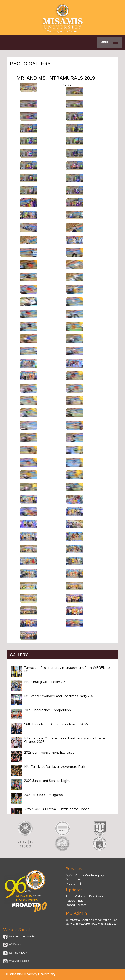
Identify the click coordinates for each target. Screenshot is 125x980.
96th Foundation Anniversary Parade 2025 (56, 724)
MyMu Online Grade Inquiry (85, 875)
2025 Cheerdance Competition (48, 710)
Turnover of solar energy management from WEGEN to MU (67, 669)
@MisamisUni (18, 953)
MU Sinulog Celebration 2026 (46, 682)
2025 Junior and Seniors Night (47, 781)
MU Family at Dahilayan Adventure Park (55, 767)
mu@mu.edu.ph (81, 920)
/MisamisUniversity (21, 936)
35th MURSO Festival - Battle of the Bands (57, 809)
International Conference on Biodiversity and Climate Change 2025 (65, 740)
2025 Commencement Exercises (49, 753)
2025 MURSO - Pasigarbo (44, 795)
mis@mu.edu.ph (106, 920)
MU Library (73, 879)
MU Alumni (73, 883)
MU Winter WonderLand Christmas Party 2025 (60, 696)
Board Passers (76, 905)
